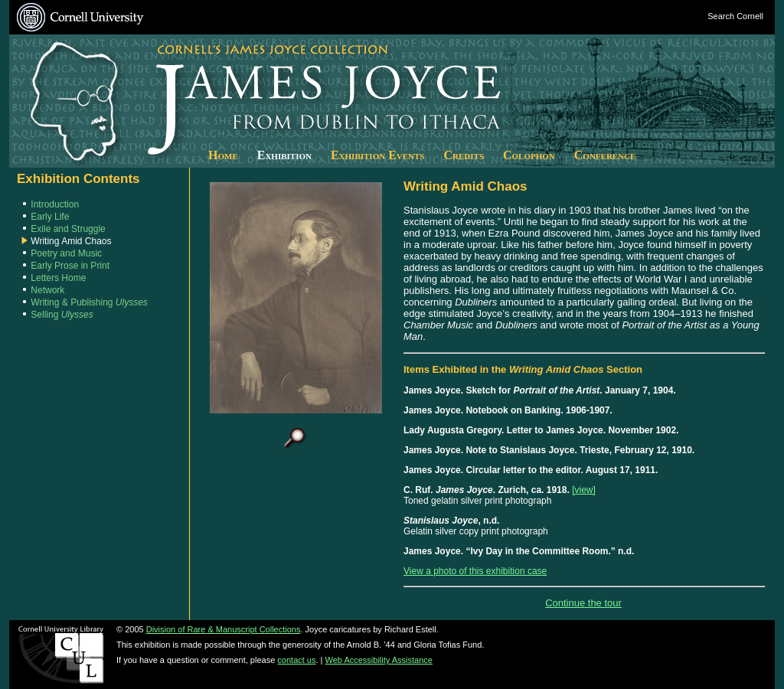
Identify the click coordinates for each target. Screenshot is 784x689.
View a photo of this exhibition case (475, 571)
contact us (296, 660)
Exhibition (284, 155)
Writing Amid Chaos (71, 241)
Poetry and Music (66, 253)
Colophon (529, 155)
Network (47, 290)
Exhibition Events (378, 155)
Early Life (50, 217)
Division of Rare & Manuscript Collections (224, 629)
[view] (584, 490)
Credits (464, 155)
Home (223, 155)
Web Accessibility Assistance (379, 660)
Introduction (55, 204)
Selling (62, 315)
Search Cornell (735, 16)
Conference (605, 155)
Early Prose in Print (70, 266)
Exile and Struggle (68, 229)
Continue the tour (583, 603)
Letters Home (58, 278)
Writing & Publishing (89, 302)
